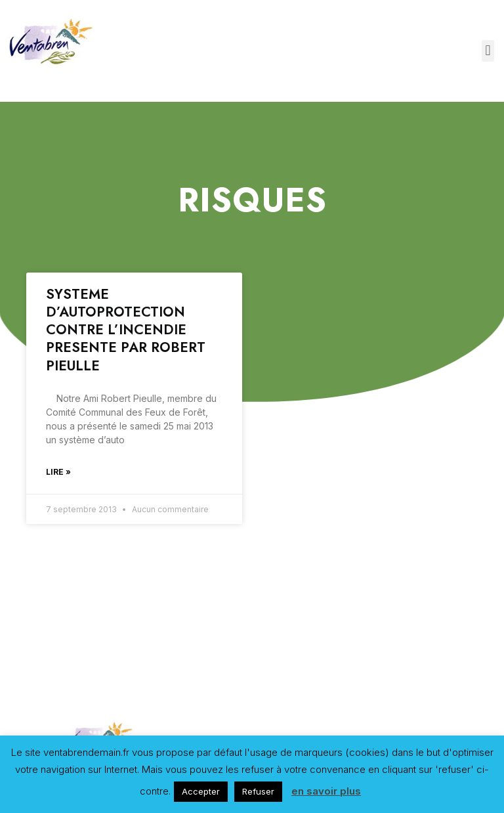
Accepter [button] (201, 791)
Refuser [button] (258, 791)
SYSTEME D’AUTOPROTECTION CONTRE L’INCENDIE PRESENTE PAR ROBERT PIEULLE (126, 330)
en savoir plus (326, 791)
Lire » (58, 472)
